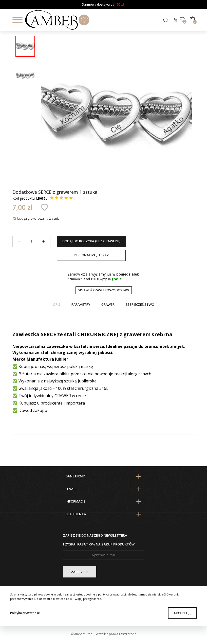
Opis (57, 304)
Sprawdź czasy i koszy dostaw (104, 290)
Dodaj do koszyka (91, 241)
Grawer (108, 304)
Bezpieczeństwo (140, 304)
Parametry (81, 304)
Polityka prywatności (25, 613)
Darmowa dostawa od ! (104, 4)
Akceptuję (182, 613)
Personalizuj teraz (91, 255)
